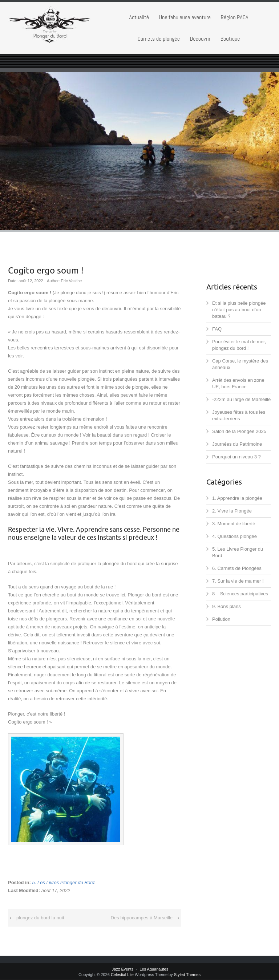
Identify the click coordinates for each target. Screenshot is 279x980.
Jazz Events (123, 969)
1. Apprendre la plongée (237, 498)
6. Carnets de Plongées (237, 568)
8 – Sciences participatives (240, 594)
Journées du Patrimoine (237, 444)
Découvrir (200, 39)
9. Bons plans (227, 606)
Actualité (139, 17)
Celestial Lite (122, 975)
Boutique (230, 39)
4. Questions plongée (234, 536)
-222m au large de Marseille (241, 399)
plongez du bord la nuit (40, 918)
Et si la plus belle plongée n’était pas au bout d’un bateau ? (239, 310)
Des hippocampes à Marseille (142, 918)
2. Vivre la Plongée (232, 511)
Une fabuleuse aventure (185, 17)
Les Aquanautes (154, 969)
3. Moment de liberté (234, 524)
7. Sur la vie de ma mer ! (238, 581)
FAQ (217, 329)
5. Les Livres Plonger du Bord (63, 882)
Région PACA (234, 17)
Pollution (221, 619)
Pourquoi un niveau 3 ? (236, 457)
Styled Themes (187, 975)
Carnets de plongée (159, 39)
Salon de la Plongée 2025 (239, 431)
